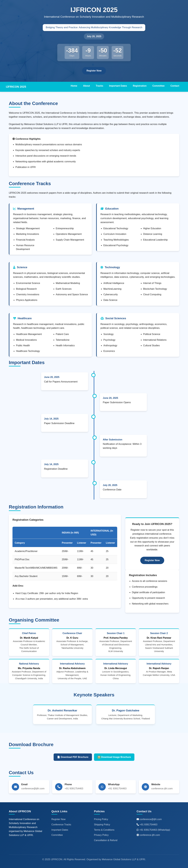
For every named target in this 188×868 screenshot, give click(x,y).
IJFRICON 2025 (16, 87)
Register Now (94, 71)
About (87, 86)
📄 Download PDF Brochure (73, 757)
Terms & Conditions (104, 830)
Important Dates (118, 86)
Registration (140, 86)
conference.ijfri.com (150, 835)
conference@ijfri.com (151, 819)
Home (74, 86)
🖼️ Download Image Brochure (114, 757)
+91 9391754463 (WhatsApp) (155, 830)
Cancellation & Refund (106, 840)
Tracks (100, 86)
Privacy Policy (101, 835)
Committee (159, 86)
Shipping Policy (102, 825)
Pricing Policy (101, 819)
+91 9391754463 (148, 825)
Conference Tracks (61, 825)
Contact (175, 86)
